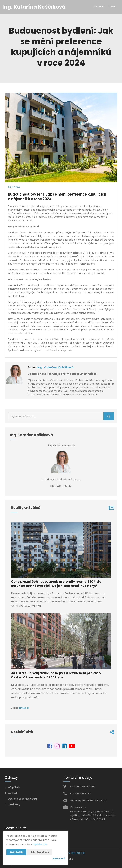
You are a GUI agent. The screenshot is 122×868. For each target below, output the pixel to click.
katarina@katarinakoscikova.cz (88, 800)
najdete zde (40, 844)
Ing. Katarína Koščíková (56, 367)
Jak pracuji (99, 7)
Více (112, 7)
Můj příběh (14, 787)
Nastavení (59, 858)
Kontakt (12, 793)
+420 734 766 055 (81, 794)
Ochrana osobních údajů (22, 799)
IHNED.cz (24, 708)
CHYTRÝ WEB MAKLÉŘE (73, 853)
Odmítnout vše (40, 852)
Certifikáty (14, 804)
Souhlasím (16, 852)
